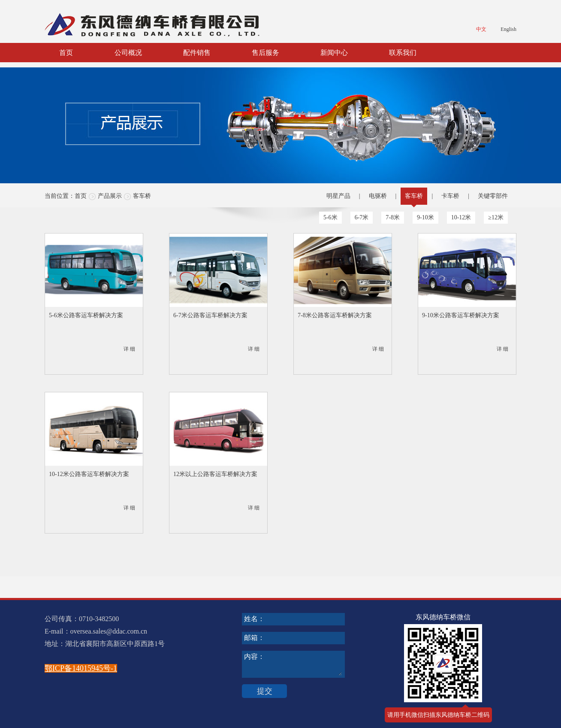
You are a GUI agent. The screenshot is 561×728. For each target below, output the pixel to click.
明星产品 (338, 196)
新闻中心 (334, 53)
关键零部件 (493, 196)
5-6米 (330, 217)
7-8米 (393, 217)
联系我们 (403, 53)
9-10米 (425, 217)
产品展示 (110, 196)
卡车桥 (450, 196)
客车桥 (142, 196)
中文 (481, 29)
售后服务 (265, 53)
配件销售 (197, 53)
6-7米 (362, 217)
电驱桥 (378, 196)
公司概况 (128, 53)
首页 (66, 53)
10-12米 (461, 217)
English (508, 29)
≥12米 (496, 217)
